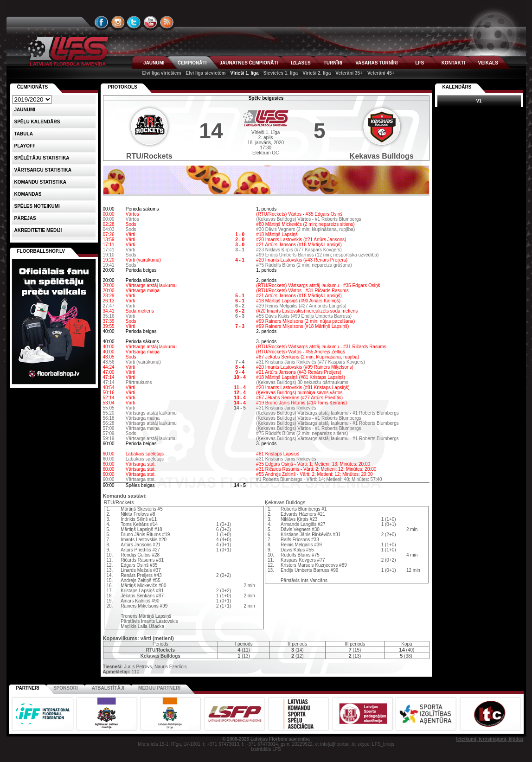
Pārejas (25, 218)
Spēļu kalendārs (37, 122)
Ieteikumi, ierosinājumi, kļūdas (490, 739)
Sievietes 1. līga (281, 73)
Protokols (123, 87)
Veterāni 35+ (349, 73)
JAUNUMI (154, 63)
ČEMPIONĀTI (192, 63)
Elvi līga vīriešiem (161, 73)
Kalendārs (457, 87)
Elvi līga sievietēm (205, 73)
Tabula (24, 134)
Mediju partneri (159, 688)
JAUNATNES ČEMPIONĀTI (249, 63)
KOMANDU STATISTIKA (40, 182)
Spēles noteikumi (37, 206)
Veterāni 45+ (381, 73)
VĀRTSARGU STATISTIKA (43, 170)
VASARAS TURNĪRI (376, 63)
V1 (479, 101)
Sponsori (66, 688)
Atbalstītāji (108, 688)
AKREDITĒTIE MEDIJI (38, 230)
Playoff (25, 146)
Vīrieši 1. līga (244, 73)
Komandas (28, 194)
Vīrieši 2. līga (317, 73)
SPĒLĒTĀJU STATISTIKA (42, 158)
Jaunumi (25, 110)
